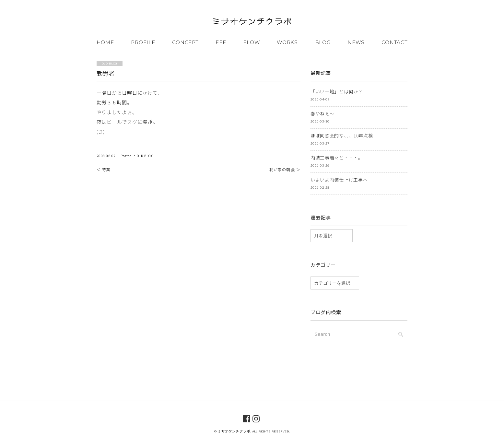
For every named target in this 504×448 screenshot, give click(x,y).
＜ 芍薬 (104, 169)
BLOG (323, 42)
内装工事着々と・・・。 (337, 158)
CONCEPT (185, 42)
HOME (105, 42)
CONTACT (394, 42)
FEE (221, 42)
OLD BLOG (145, 156)
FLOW (251, 42)
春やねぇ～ (322, 113)
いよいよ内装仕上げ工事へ (339, 180)
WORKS (287, 42)
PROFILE (143, 42)
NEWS (356, 42)
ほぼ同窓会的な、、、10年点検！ (344, 136)
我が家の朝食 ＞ (285, 169)
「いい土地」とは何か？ (337, 91)
